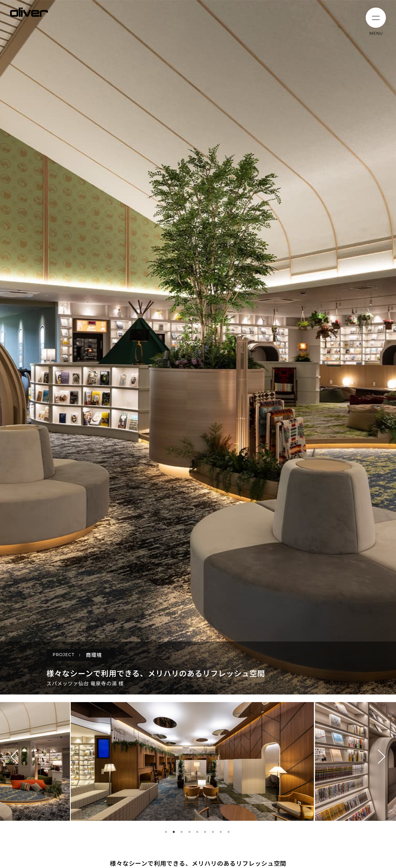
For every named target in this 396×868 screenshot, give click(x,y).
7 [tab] (213, 832)
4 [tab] (189, 832)
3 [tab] (182, 832)
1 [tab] (166, 832)
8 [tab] (221, 832)
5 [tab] (197, 832)
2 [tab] (174, 832)
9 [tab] (229, 832)
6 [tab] (205, 832)
